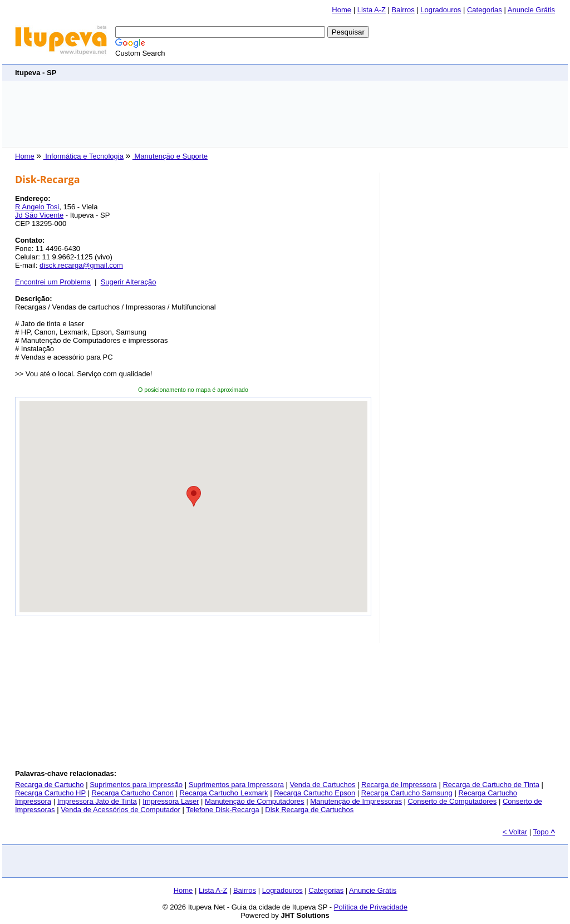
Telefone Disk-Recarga (223, 810)
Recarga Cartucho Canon (133, 793)
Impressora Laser (171, 801)
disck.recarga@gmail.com (81, 265)
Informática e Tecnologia (83, 156)
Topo (544, 832)
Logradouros (441, 10)
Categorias (485, 10)
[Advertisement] (285, 114)
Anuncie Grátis (531, 10)
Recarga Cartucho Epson (315, 793)
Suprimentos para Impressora (236, 785)
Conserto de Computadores (453, 801)
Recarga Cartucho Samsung (407, 793)
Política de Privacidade (371, 907)
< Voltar (515, 832)
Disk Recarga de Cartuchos (309, 810)
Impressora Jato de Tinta (97, 801)
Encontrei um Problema (53, 282)
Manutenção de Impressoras (356, 801)
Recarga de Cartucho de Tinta (491, 785)
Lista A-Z (372, 10)
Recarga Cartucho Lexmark (224, 793)
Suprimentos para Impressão (136, 785)
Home (341, 10)
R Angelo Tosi (37, 207)
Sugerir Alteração (129, 282)
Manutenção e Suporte (170, 156)
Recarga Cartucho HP (50, 793)
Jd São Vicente (39, 215)
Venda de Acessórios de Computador (121, 810)
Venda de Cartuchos (323, 785)
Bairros (403, 10)
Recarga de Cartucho (50, 785)
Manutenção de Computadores (255, 801)
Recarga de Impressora (399, 785)
